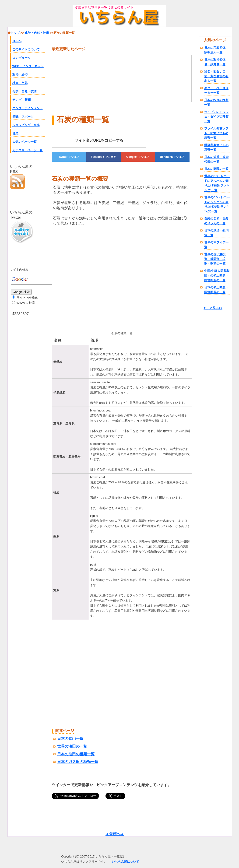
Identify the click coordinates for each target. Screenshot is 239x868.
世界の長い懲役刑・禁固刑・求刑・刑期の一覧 (215, 259)
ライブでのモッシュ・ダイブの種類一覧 (216, 117)
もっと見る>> (213, 308)
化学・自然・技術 (25, 91)
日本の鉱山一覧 (70, 739)
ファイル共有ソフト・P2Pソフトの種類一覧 (216, 133)
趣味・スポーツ (23, 117)
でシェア (69, 157)
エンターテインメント (28, 108)
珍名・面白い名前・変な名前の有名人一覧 (216, 76)
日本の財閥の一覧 (216, 169)
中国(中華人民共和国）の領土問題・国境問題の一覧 (217, 276)
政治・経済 (20, 75)
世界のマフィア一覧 (216, 245)
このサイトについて (26, 49)
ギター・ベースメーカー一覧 (216, 90)
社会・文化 (20, 83)
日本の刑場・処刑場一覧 (216, 233)
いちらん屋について (125, 862)
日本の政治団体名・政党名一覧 (215, 62)
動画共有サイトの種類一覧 (216, 147)
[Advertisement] (91, 278)
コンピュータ (21, 58)
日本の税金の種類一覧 (216, 102)
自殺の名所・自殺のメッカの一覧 (216, 221)
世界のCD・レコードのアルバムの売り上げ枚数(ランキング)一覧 (217, 183)
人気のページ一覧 (25, 142)
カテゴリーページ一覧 (28, 150)
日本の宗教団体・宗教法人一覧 (216, 50)
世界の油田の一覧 (72, 746)
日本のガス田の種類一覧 (78, 762)
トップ (16, 33)
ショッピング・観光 (26, 125)
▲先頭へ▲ (115, 834)
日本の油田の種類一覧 (76, 754)
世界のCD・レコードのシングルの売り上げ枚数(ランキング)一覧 (217, 204)
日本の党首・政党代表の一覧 (216, 159)
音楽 (15, 133)
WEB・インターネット (28, 66)
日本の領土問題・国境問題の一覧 (216, 290)
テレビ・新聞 (21, 100)
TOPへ (17, 41)
